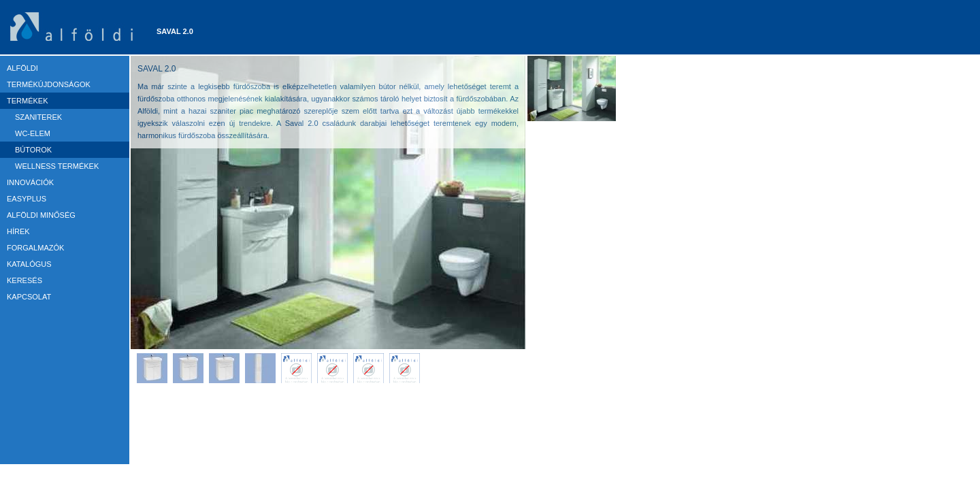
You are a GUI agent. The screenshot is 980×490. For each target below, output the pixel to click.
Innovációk (30, 182)
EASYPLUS (27, 199)
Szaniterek (38, 117)
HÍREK (18, 231)
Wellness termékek (57, 166)
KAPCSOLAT (29, 297)
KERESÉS (24, 280)
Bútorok (33, 150)
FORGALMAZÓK (35, 248)
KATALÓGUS (29, 264)
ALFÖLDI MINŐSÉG (41, 215)
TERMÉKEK (28, 101)
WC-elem (33, 133)
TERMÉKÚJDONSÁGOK (49, 84)
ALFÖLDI (22, 68)
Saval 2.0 (175, 31)
